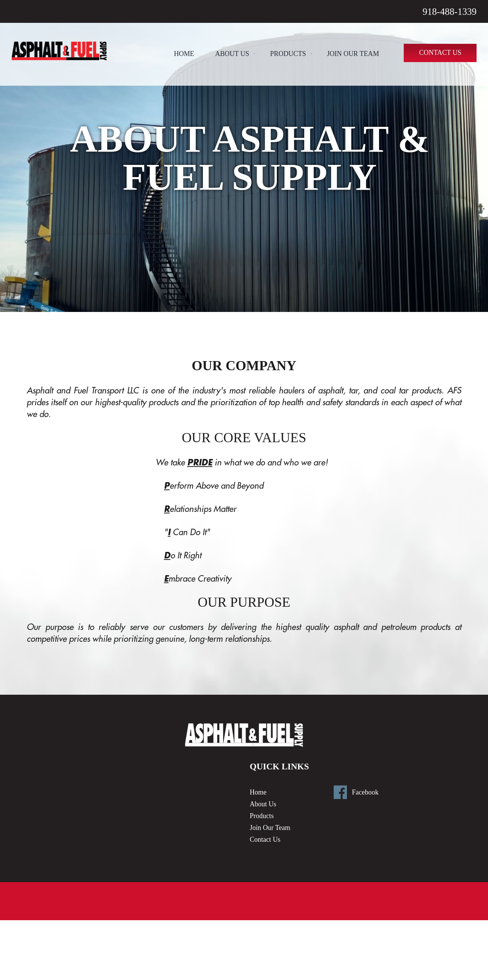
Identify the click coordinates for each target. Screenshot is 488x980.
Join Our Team (353, 54)
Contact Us (440, 53)
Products (288, 54)
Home (184, 54)
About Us (232, 54)
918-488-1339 (449, 12)
